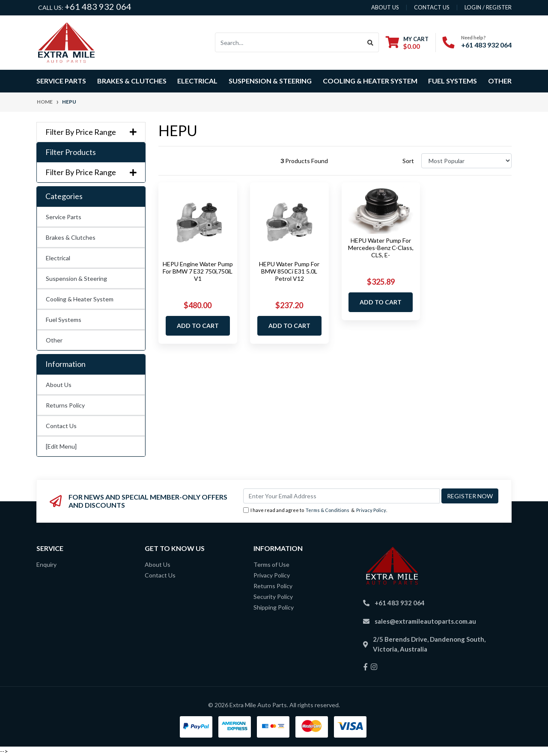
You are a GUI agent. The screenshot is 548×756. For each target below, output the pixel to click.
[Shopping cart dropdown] (407, 43)
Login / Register (488, 7)
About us (385, 7)
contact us (432, 7)
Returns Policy (65, 405)
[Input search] (289, 42)
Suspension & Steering (76, 278)
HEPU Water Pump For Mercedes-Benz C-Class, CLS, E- (381, 248)
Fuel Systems (64, 320)
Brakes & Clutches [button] (132, 81)
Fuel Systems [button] (453, 81)
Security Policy (273, 597)
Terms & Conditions (328, 510)
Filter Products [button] (71, 152)
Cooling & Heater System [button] (370, 81)
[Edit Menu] (61, 446)
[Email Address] (341, 496)
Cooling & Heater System (80, 299)
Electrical (58, 258)
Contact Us (61, 426)
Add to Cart (198, 326)
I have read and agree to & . (315, 510)
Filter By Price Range (91, 132)
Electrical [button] (197, 81)
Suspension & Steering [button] (270, 81)
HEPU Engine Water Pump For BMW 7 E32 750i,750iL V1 (198, 271)
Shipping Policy (274, 607)
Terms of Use (271, 564)
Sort (408, 161)
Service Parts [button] (61, 81)
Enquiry (46, 564)
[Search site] (371, 42)
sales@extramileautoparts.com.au (425, 621)
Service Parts (64, 217)
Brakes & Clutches (71, 237)
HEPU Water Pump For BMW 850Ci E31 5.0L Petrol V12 (289, 271)
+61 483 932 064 (98, 6)
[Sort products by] (466, 161)
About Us (59, 385)
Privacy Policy (371, 510)
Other (500, 81)
